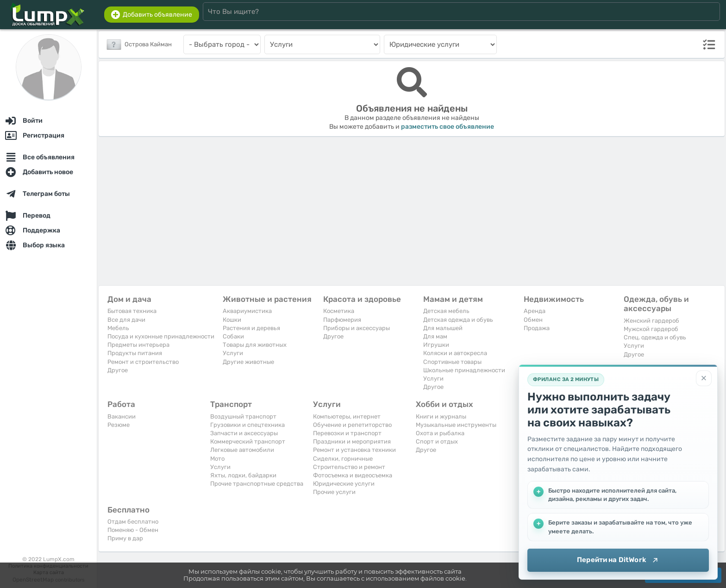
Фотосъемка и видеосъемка (353, 475)
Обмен (533, 320)
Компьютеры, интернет (347, 416)
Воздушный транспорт (243, 416)
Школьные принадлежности (464, 370)
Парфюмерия (342, 320)
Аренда (535, 311)
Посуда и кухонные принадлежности (161, 336)
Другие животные (248, 362)
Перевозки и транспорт (347, 433)
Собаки (233, 336)
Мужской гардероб (651, 329)
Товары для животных (255, 345)
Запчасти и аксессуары (244, 433)
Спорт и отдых (437, 441)
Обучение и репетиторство (352, 425)
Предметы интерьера (138, 345)
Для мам (435, 336)
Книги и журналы (441, 416)
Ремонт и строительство (143, 362)
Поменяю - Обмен (133, 530)
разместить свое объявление (447, 127)
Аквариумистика (247, 311)
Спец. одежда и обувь (655, 337)
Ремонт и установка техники (354, 450)
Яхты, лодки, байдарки (243, 475)
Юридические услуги (344, 484)
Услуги (233, 353)
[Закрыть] (704, 378)
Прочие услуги (334, 492)
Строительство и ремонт (349, 467)
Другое (118, 370)
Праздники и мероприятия (352, 441)
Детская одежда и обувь (458, 320)
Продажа (537, 328)
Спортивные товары (452, 362)
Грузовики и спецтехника (247, 425)
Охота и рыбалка (440, 433)
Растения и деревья (251, 328)
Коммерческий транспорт (248, 441)
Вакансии (122, 416)
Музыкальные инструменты (456, 425)
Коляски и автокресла (455, 353)
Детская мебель (446, 311)
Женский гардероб (651, 321)
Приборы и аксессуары (357, 328)
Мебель (118, 328)
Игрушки (436, 345)
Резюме (119, 425)
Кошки (232, 320)
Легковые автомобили (242, 450)
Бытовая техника (132, 311)
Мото (217, 459)
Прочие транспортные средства (257, 484)
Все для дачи (126, 320)
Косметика (339, 311)
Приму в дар (125, 538)
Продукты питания (135, 353)
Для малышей (443, 328)
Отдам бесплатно (133, 522)
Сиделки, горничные (343, 459)
